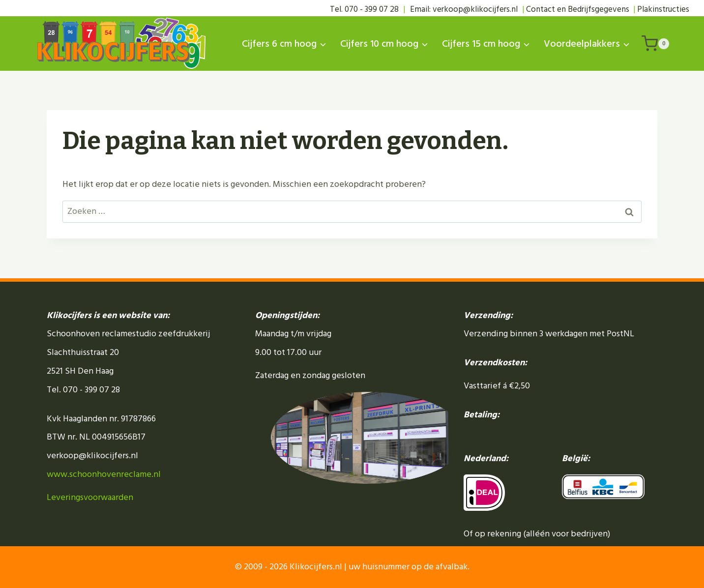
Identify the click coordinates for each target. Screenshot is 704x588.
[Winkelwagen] (655, 44)
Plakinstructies (663, 9)
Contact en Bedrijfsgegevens (578, 9)
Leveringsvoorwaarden (90, 497)
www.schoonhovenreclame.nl (104, 474)
